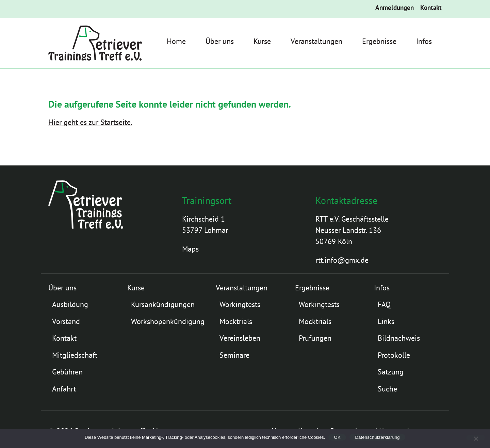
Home (176, 41)
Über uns (220, 41)
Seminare (234, 355)
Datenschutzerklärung (377, 437)
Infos (424, 41)
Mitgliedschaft (75, 355)
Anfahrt (64, 389)
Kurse (262, 41)
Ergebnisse (379, 41)
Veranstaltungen (316, 41)
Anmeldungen (395, 7)
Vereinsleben (240, 338)
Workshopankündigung (168, 321)
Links (386, 321)
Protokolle (394, 355)
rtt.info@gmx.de (342, 260)
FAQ (384, 304)
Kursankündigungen (163, 304)
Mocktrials (236, 321)
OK (337, 437)
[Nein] (476, 438)
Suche (387, 389)
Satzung (391, 372)
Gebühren (67, 372)
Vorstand (66, 321)
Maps (190, 249)
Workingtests (240, 304)
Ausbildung (70, 304)
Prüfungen (315, 338)
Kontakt (431, 7)
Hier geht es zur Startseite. (90, 122)
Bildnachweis (399, 338)
